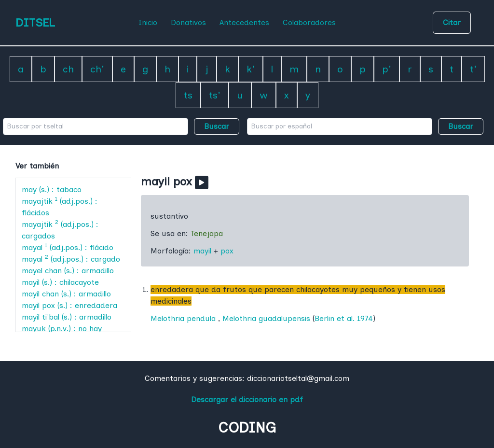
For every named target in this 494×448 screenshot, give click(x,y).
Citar (452, 22)
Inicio (148, 22)
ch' (97, 69)
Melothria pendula (183, 318)
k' (251, 69)
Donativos (188, 22)
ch (68, 69)
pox (227, 251)
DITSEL (35, 22)
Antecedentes (244, 22)
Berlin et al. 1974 (344, 318)
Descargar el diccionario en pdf (247, 399)
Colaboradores (309, 22)
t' (473, 69)
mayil (202, 251)
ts (188, 95)
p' (387, 69)
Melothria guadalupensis (266, 318)
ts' (215, 95)
